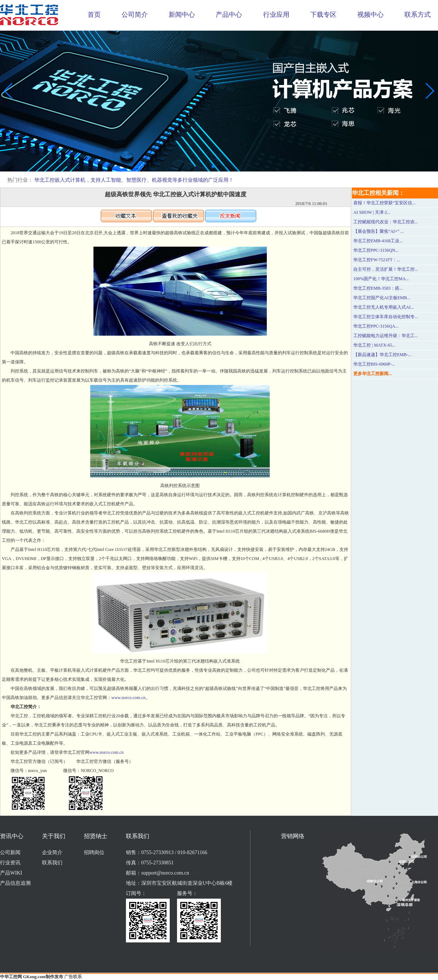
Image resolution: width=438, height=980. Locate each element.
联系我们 (52, 863)
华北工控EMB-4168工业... (378, 241)
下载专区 (323, 15)
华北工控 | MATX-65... (374, 345)
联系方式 (418, 15)
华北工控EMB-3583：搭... (378, 288)
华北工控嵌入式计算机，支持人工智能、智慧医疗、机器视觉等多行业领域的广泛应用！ (134, 180)
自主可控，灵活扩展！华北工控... (386, 269)
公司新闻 (10, 852)
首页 (94, 15)
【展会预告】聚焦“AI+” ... (379, 231)
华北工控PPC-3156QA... (376, 326)
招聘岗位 (94, 852)
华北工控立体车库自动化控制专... (386, 317)
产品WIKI (11, 873)
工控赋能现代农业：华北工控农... (386, 222)
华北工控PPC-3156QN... (376, 250)
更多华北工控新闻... (372, 374)
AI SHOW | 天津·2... (372, 212)
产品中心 (229, 15)
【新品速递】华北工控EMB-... (382, 355)
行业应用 (276, 15)
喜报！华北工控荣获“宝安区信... (384, 203)
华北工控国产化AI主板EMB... (382, 298)
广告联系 (73, 977)
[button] (213, 166)
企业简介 (52, 852)
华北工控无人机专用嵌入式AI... (384, 307)
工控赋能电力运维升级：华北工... (386, 336)
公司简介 (135, 15)
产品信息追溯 (15, 883)
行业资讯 (10, 863)
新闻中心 (182, 15)
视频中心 (370, 15)
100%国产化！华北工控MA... (381, 279)
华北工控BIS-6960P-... (374, 364)
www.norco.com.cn (128, 698)
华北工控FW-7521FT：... (377, 260)
